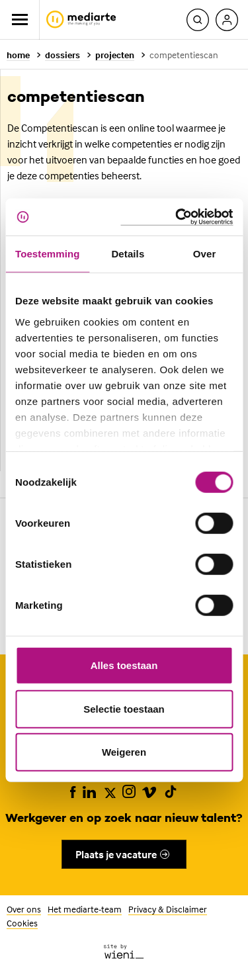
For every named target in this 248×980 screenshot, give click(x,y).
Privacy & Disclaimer (168, 909)
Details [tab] (128, 254)
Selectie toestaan (124, 708)
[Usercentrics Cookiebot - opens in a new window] (177, 217)
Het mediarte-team (85, 909)
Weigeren (124, 752)
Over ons (24, 909)
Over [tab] (205, 254)
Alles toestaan (124, 665)
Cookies (22, 923)
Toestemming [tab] (48, 254)
